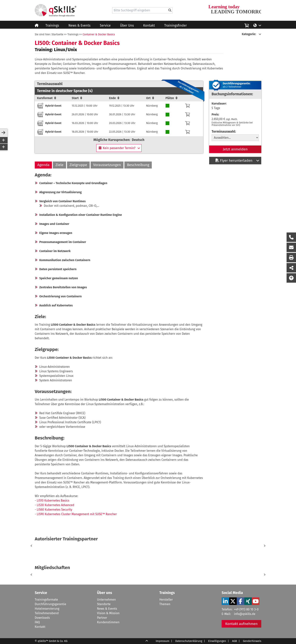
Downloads (42, 618)
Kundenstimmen (108, 622)
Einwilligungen (217, 641)
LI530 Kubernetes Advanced (56, 505)
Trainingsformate (46, 600)
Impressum (163, 641)
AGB (234, 641)
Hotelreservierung (47, 609)
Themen (165, 604)
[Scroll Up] (147, 641)
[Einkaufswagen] (247, 25)
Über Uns (127, 26)
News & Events (80, 26)
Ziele (59, 165)
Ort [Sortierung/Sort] (150, 98)
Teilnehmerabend (47, 613)
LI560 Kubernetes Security (55, 510)
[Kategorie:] (252, 34)
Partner (102, 618)
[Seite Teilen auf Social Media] (291, 268)
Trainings (52, 26)
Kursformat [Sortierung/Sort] (47, 98)
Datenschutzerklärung (189, 641)
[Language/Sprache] (257, 25)
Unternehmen (106, 600)
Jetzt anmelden (235, 149)
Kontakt (149, 26)
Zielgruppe (78, 165)
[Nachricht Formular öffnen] (291, 247)
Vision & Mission (108, 613)
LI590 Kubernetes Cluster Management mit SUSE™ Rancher (77, 514)
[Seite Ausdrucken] (291, 258)
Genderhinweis (252, 641)
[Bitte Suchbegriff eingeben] (170, 10)
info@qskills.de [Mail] (245, 614)
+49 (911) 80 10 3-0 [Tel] (246, 609)
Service (105, 26)
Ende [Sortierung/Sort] (114, 98)
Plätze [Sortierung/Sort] (172, 98)
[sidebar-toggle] (3, 133)
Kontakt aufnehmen (241, 624)
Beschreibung (138, 165)
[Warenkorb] (188, 106)
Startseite (57, 34)
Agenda (43, 165)
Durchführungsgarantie (50, 604)
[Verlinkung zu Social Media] (225, 601)
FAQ (37, 622)
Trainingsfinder (175, 26)
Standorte (104, 604)
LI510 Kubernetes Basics (53, 501)
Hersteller (166, 600)
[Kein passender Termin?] (119, 148)
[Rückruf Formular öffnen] (291, 237)
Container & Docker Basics (99, 34)
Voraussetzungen (107, 165)
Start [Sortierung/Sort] (77, 98)
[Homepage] (55, 10)
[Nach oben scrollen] (291, 278)
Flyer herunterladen (234, 160)
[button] (264, 546)
